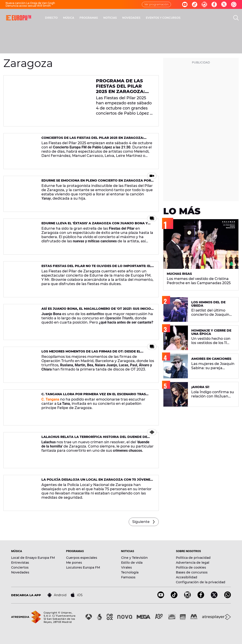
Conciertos (20, 567)
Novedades (20, 572)
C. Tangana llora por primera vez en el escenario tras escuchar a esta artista (94, 396)
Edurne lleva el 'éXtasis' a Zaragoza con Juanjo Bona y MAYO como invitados (95, 225)
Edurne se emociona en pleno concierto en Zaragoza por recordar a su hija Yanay (96, 182)
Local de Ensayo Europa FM (33, 558)
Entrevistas (20, 563)
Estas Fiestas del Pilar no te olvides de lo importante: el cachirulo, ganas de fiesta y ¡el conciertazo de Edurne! (96, 268)
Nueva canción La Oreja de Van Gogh (30, 3)
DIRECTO (51, 18)
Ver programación (156, 4)
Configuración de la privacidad (201, 582)
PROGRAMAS (89, 18)
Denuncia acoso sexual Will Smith (28, 6)
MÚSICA (69, 18)
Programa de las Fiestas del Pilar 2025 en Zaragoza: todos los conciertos (120, 91)
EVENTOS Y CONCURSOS (163, 18)
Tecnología (130, 572)
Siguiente (141, 522)
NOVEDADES (131, 18)
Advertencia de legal (193, 563)
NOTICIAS (110, 18)
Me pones (74, 563)
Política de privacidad (193, 558)
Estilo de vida (132, 563)
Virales (126, 567)
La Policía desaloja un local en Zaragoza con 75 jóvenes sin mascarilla (97, 481)
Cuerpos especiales (82, 558)
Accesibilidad (187, 577)
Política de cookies (191, 567)
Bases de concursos (192, 572)
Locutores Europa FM (83, 567)
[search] (236, 18)
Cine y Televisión (134, 558)
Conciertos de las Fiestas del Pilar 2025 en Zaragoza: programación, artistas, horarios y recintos (93, 140)
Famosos (128, 577)
